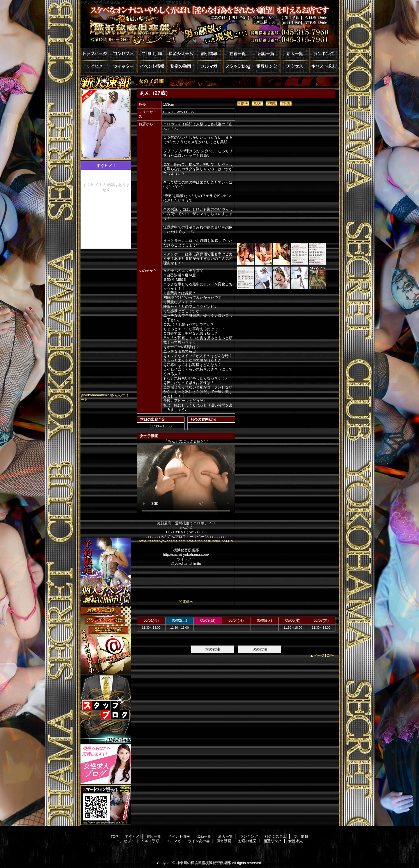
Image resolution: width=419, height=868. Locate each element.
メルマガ (209, 67)
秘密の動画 (181, 67)
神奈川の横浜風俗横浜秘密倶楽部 (203, 863)
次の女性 (260, 649)
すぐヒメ (95, 67)
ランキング (324, 54)
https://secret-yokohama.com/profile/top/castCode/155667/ (186, 541)
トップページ (95, 54)
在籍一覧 (238, 54)
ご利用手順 (152, 54)
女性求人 (296, 841)
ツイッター (123, 67)
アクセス (295, 67)
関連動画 (186, 602)
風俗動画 (224, 841)
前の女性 (213, 649)
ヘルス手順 (150, 841)
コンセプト (123, 54)
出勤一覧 (266, 54)
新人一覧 (295, 54)
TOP (114, 836)
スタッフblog (238, 67)
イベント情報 (152, 67)
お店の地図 (247, 841)
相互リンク (266, 67)
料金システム (181, 54)
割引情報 (209, 54)
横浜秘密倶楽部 (209, 26)
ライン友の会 (199, 841)
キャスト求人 (324, 67)
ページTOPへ (325, 655)
